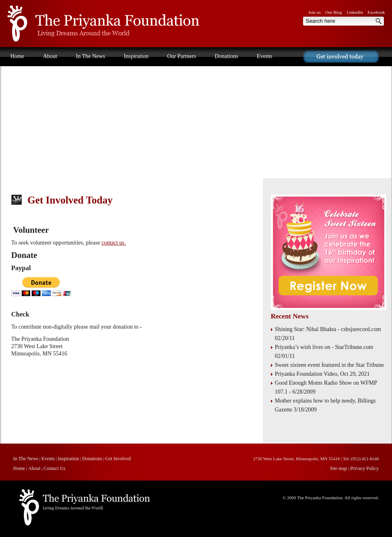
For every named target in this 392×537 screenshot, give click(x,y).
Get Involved (118, 459)
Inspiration (136, 56)
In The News (91, 56)
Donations (227, 56)
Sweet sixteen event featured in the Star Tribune (330, 365)
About (50, 56)
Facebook (376, 12)
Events (264, 56)
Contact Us (23, 75)
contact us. (114, 243)
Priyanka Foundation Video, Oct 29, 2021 (322, 374)
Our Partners (181, 56)
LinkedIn (355, 12)
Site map (339, 468)
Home (17, 56)
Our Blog (334, 12)
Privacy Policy (364, 468)
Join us (315, 12)
